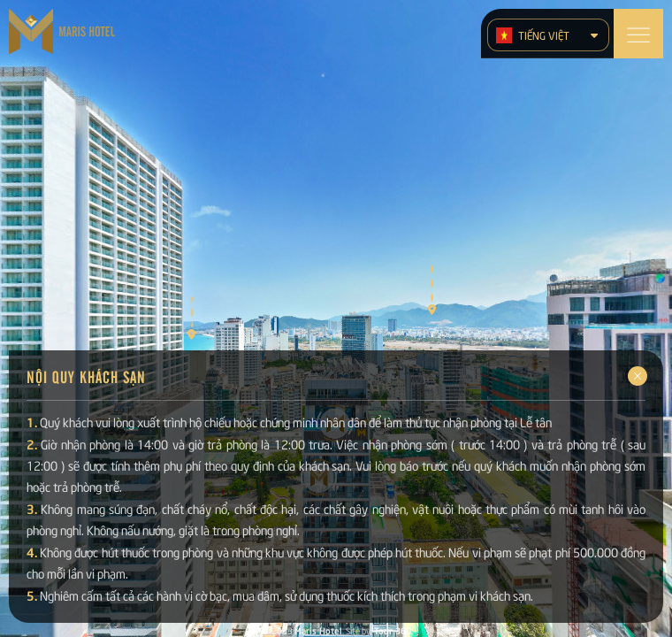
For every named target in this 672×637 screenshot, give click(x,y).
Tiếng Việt (533, 35)
